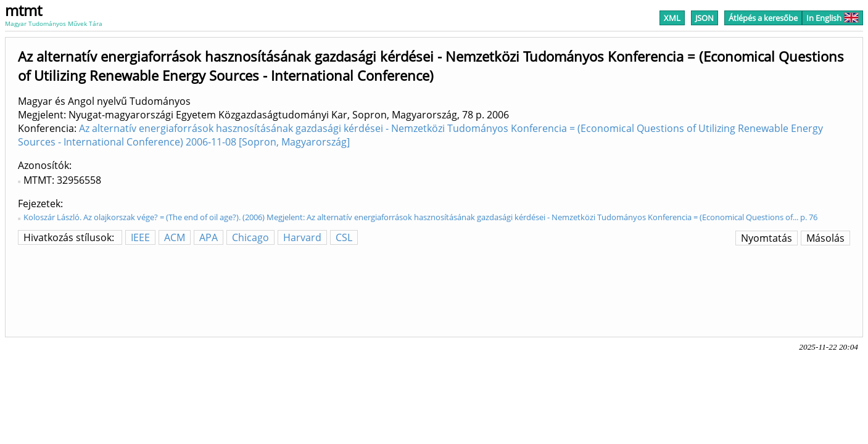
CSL (344, 237)
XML (672, 18)
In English (833, 18)
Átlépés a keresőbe (763, 18)
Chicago (250, 237)
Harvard (302, 237)
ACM (175, 237)
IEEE (140, 237)
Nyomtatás (767, 238)
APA (209, 237)
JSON (705, 18)
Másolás (825, 238)
